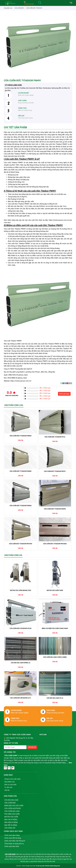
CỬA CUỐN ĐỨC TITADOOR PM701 (55, 471)
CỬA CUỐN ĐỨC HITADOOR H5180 (21, 628)
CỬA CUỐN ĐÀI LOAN (12, 811)
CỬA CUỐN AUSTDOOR (13, 808)
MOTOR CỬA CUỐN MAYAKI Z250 (20, 590)
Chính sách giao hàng (12, 835)
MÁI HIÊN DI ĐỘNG (11, 822)
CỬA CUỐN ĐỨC (10, 803)
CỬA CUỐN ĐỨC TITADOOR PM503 (21, 436)
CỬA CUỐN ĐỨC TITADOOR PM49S (55, 509)
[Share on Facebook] (63, 383)
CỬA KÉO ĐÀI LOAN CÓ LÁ (55, 698)
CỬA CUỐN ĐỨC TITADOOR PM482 (21, 471)
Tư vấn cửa (8, 787)
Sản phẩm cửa (9, 782)
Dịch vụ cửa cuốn (10, 785)
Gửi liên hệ (32, 747)
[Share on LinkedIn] (71, 383)
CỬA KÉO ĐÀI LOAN (11, 800)
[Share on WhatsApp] (61, 383)
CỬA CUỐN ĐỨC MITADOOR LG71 (21, 698)
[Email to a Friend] (67, 383)
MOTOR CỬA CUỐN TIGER (55, 590)
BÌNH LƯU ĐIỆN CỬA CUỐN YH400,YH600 (55, 628)
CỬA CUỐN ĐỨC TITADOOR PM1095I (21, 544)
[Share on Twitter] (65, 383)
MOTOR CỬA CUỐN (11, 817)
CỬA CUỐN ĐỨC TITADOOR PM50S (21, 506)
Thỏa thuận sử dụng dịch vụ (14, 844)
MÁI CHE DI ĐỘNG (11, 820)
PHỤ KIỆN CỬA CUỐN (12, 814)
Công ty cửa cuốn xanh (12, 779)
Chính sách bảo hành (12, 846)
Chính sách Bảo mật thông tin (15, 841)
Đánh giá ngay (64, 394)
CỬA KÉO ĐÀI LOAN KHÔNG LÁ (21, 663)
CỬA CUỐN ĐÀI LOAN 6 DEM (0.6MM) (55, 657)
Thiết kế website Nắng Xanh (52, 866)
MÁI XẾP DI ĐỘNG (11, 825)
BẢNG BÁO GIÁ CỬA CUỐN (14, 806)
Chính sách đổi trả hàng (13, 838)
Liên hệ (7, 790)
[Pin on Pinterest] (69, 383)
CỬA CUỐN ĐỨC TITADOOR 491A (55, 437)
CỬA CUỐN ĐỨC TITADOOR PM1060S (55, 544)
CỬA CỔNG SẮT (10, 828)
